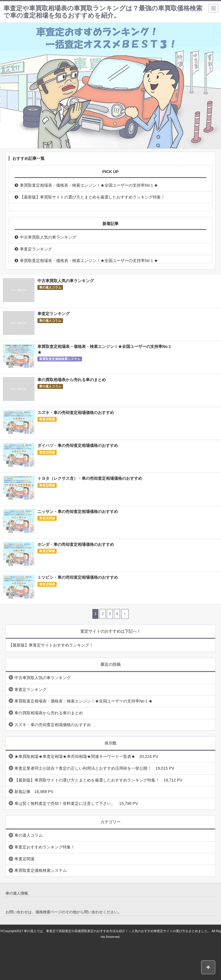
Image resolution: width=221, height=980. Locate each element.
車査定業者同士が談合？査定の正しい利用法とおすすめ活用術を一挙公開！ (83, 768)
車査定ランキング (36, 249)
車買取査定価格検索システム (60, 359)
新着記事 (22, 792)
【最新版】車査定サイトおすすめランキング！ (51, 645)
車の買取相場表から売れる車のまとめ (72, 380)
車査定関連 (47, 419)
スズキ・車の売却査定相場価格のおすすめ (76, 413)
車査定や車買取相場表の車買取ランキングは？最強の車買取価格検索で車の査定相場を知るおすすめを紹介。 (103, 12)
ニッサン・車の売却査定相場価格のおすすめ (78, 511)
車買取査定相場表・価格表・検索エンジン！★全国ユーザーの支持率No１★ (89, 185)
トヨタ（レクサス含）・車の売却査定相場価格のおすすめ (90, 478)
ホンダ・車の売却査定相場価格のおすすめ (76, 544)
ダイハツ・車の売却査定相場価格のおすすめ (78, 445)
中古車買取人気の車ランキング (48, 237)
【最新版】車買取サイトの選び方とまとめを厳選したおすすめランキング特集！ (92, 197)
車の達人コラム (50, 287)
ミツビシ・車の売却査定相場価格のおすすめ (78, 577)
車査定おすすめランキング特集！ (45, 847)
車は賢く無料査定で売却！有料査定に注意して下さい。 (65, 803)
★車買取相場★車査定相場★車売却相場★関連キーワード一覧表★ (75, 756)
